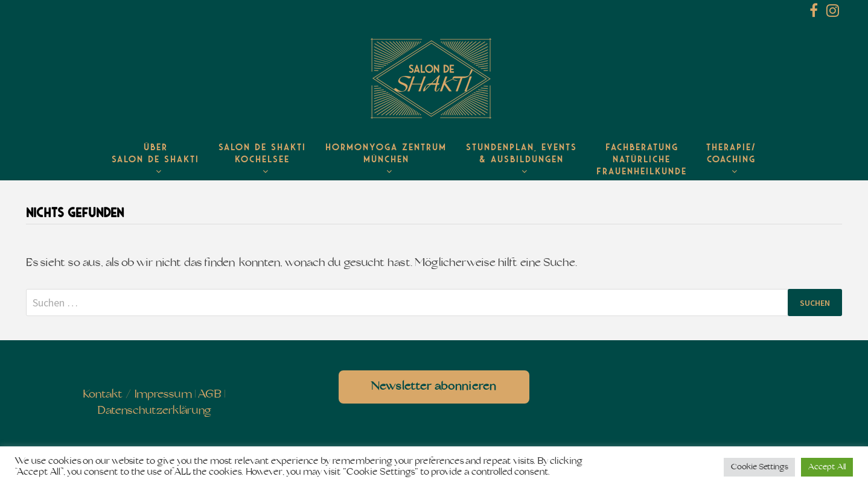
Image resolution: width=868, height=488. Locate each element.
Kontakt (103, 395)
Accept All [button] (827, 467)
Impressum (163, 395)
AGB (210, 395)
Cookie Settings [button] (759, 467)
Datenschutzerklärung (154, 411)
